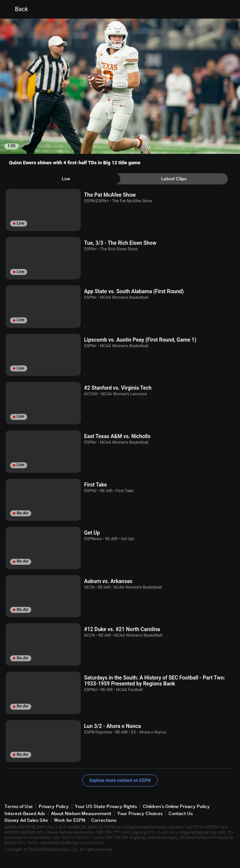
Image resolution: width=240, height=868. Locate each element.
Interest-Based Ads (25, 813)
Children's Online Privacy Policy (176, 806)
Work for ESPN (70, 820)
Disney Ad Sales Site (26, 820)
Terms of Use (19, 806)
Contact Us (181, 813)
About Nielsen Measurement (81, 813)
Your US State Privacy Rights (106, 806)
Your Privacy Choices (140, 813)
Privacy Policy (54, 806)
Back (17, 9)
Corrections (104, 820)
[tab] (66, 179)
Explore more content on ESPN (120, 780)
